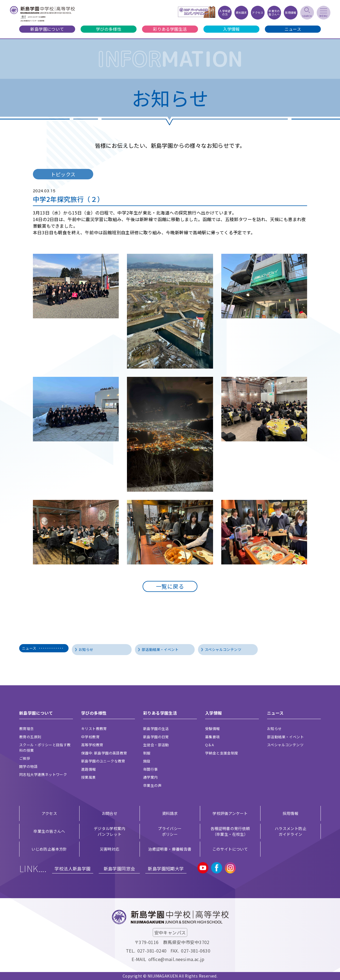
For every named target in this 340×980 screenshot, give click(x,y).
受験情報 (212, 729)
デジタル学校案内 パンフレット (110, 831)
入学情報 (231, 29)
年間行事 (151, 769)
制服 (147, 753)
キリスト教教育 (94, 729)
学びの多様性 (109, 29)
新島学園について (47, 29)
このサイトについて (230, 849)
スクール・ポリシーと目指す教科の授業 (45, 747)
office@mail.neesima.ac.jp (176, 959)
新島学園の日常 (156, 737)
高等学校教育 (92, 745)
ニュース (293, 29)
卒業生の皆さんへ (49, 831)
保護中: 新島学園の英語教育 (104, 753)
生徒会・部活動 (156, 745)
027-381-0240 (152, 951)
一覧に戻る (170, 586)
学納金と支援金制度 (222, 753)
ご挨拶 (25, 758)
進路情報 (89, 769)
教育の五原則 (30, 737)
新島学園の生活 (156, 729)
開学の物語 (28, 766)
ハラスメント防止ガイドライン (291, 831)
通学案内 (151, 777)
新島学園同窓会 (119, 868)
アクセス (49, 813)
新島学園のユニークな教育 (103, 761)
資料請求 (170, 813)
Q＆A (209, 745)
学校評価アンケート (230, 813)
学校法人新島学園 (73, 868)
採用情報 (291, 813)
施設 (147, 761)
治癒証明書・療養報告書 (170, 849)
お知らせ (86, 649)
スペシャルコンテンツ (223, 649)
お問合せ (110, 813)
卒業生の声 (152, 785)
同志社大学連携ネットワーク (43, 774)
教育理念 (27, 729)
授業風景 (89, 777)
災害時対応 (110, 849)
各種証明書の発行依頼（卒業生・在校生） (230, 831)
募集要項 (212, 737)
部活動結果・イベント (160, 649)
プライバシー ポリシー (170, 831)
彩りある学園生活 (170, 29)
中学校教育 (90, 737)
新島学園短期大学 (166, 868)
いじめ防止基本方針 (49, 849)
